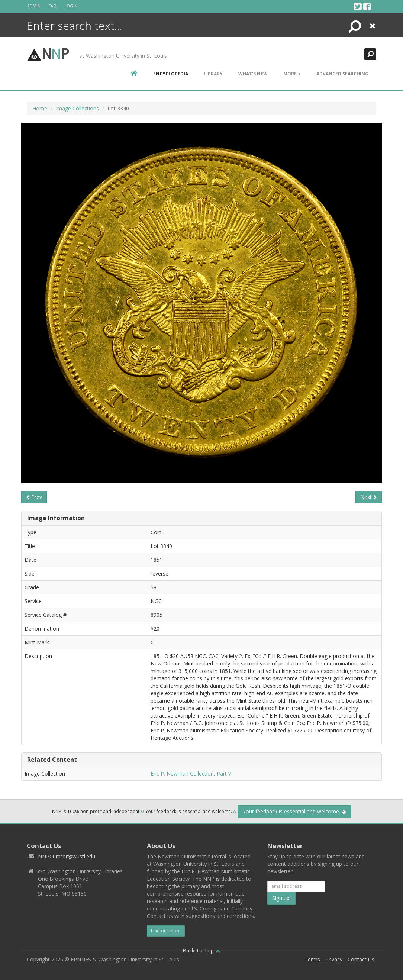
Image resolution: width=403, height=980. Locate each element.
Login (71, 6)
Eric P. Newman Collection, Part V (191, 773)
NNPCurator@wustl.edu (67, 856)
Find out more (166, 931)
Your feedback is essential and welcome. (294, 811)
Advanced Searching (342, 74)
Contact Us (361, 959)
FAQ (52, 6)
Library (213, 74)
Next (369, 497)
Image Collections (77, 108)
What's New (253, 74)
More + (292, 74)
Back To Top (201, 950)
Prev (34, 497)
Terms (312, 959)
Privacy (334, 959)
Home (40, 108)
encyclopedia (171, 74)
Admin (34, 6)
